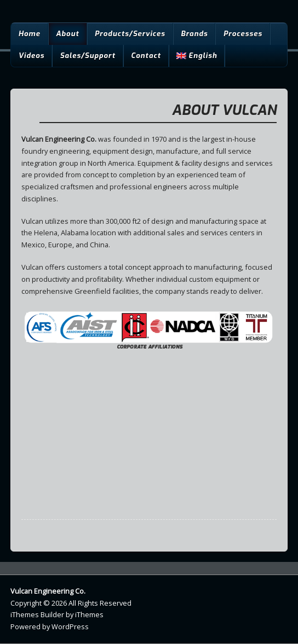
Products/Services (130, 34)
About (67, 34)
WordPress (70, 626)
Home (29, 34)
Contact (146, 56)
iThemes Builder (37, 614)
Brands (194, 34)
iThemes (89, 614)
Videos (31, 56)
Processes (243, 34)
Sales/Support (87, 56)
